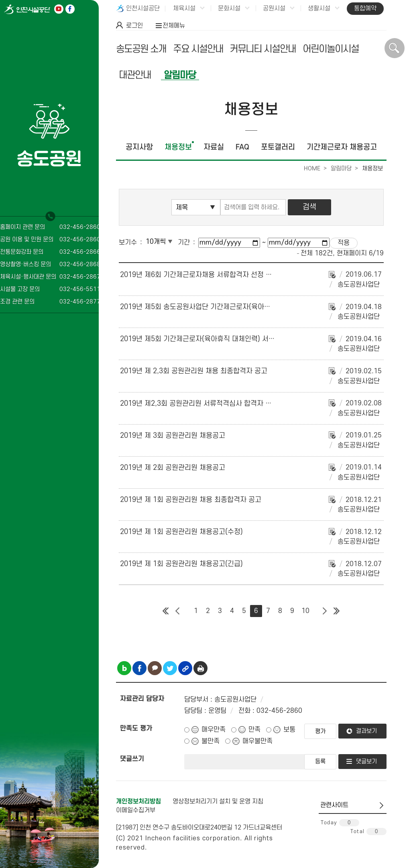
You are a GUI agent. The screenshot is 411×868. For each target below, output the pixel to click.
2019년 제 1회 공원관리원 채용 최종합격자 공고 (191, 500)
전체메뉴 (174, 26)
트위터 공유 (170, 668)
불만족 (211, 741)
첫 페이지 (166, 611)
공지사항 (139, 147)
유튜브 (59, 9)
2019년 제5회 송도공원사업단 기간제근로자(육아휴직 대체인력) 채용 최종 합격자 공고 (246, 307)
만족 (254, 730)
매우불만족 (257, 741)
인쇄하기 (200, 668)
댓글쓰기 (132, 759)
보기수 (128, 243)
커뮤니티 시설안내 (263, 49)
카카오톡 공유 (155, 668)
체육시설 (184, 8)
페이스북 (70, 9)
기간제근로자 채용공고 (342, 147)
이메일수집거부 (136, 810)
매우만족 (214, 730)
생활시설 (319, 8)
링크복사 (185, 668)
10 (305, 611)
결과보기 (366, 731)
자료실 (214, 147)
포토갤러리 (278, 147)
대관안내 (135, 75)
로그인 (134, 26)
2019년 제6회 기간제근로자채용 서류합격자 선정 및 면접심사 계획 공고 (225, 275)
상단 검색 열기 (395, 48)
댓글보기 (366, 762)
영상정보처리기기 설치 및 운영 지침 (218, 801)
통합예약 (365, 8)
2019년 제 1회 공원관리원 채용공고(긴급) (181, 564)
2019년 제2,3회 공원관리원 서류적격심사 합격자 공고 (199, 404)
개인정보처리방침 (138, 801)
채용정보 (178, 147)
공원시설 (274, 8)
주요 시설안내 (198, 49)
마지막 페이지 (337, 611)
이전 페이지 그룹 (178, 611)
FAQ (242, 147)
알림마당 (180, 75)
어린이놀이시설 (331, 49)
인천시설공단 (143, 8)
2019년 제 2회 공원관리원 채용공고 (173, 468)
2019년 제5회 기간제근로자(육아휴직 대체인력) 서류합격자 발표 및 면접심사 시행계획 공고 (254, 339)
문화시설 (229, 8)
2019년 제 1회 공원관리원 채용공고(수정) (181, 532)
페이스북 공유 (139, 668)
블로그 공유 (124, 668)
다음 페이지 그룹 (325, 611)
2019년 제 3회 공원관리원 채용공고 (173, 436)
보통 (289, 730)
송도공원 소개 (141, 49)
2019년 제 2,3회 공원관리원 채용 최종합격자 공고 (194, 371)
